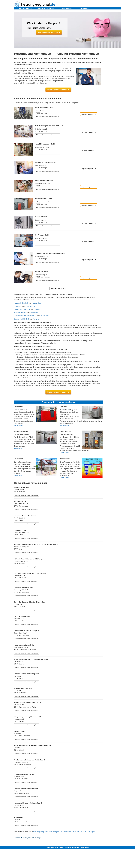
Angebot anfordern (67, 8)
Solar (16, 313)
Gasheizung (18, 309)
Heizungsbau (36, 303)
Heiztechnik (24, 303)
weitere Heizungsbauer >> (58, 289)
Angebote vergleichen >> (89, 114)
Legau (93, 832)
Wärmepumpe (19, 316)
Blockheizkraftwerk (31, 316)
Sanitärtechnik (24, 319)
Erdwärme (37, 309)
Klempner (36, 319)
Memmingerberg (39, 832)
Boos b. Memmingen (52, 832)
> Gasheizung (19, 426)
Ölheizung (26, 309)
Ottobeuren (75, 832)
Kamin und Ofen (31, 306)
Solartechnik (22, 313)
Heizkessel (18, 306)
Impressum (76, 848)
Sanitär (16, 319)
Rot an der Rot (85, 832)
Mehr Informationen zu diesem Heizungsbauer (47, 117)
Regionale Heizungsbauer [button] (46, 8)
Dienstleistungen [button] (25, 8)
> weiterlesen (64, 426)
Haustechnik (45, 316)
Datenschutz (85, 848)
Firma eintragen (83, 8)
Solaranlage (34, 313)
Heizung (17, 303)
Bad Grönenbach (65, 832)
